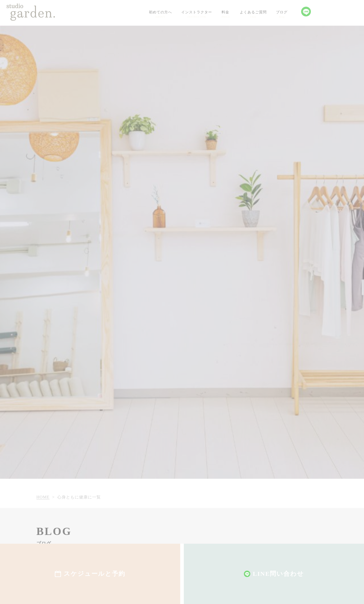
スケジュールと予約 (94, 574)
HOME (43, 497)
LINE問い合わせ (279, 574)
